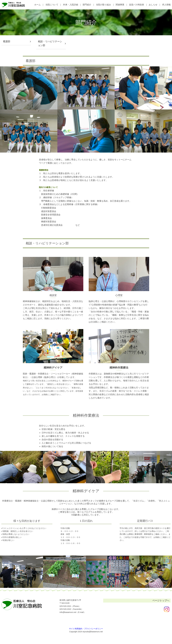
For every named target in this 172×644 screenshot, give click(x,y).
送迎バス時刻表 (137, 5)
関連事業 (120, 5)
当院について (52, 5)
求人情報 (166, 5)
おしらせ (153, 5)
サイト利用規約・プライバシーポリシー (86, 629)
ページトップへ (161, 601)
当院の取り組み (103, 5)
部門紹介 (87, 5)
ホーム (37, 5)
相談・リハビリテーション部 (50, 43)
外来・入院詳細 (71, 5)
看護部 (7, 41)
